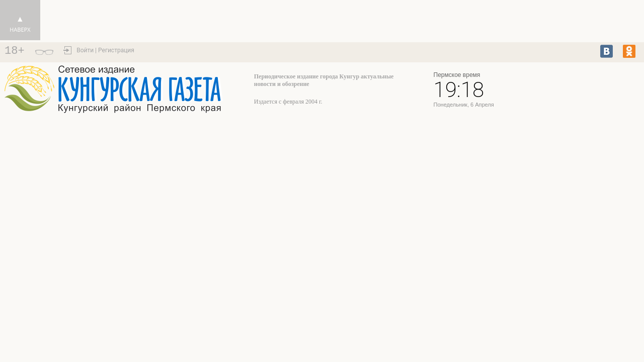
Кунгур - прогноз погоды (575, 85)
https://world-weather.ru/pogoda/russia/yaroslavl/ (575, 94)
